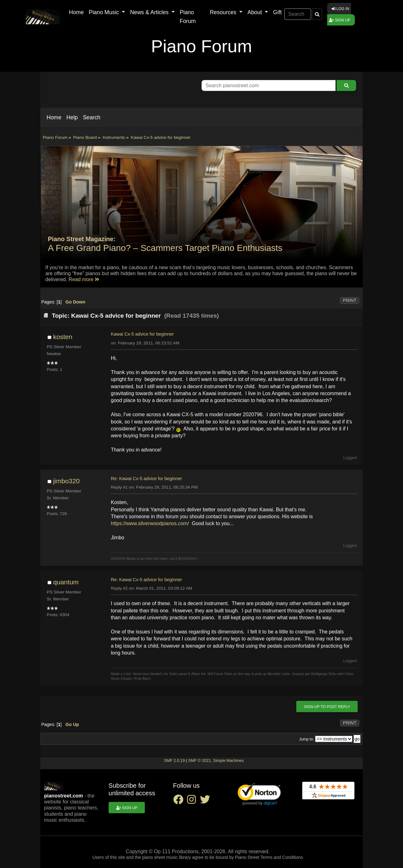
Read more (84, 279)
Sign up (340, 20)
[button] (54, 117)
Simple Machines (228, 760)
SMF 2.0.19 (174, 760)
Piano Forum (188, 17)
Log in (340, 9)
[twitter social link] (206, 801)
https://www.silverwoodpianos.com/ (150, 523)
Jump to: (307, 739)
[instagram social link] (193, 801)
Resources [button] (224, 12)
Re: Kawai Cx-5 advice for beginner (146, 479)
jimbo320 (66, 481)
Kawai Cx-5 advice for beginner (142, 334)
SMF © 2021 (199, 760)
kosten (63, 337)
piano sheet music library (166, 857)
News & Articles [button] (150, 12)
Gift (277, 12)
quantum (66, 582)
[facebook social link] (180, 801)
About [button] (255, 12)
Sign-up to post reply (327, 707)
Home (76, 12)
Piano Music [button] (105, 12)
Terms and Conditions (282, 857)
